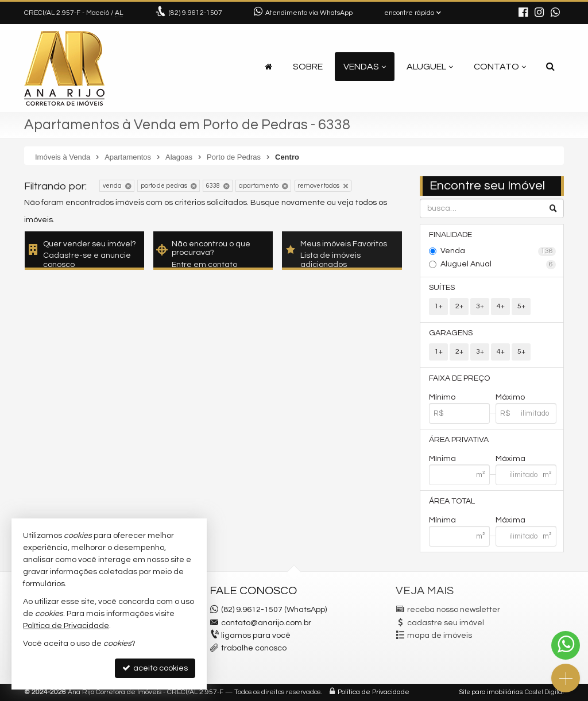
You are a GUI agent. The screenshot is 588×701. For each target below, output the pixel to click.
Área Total (452, 501)
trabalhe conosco (254, 648)
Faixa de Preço (459, 378)
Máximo (510, 397)
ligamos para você (256, 636)
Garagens (451, 333)
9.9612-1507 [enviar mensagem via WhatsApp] (196, 13)
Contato (500, 67)
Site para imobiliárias (491, 692)
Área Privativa (459, 440)
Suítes (442, 288)
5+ (521, 306)
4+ (501, 306)
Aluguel (430, 67)
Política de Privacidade (374, 692)
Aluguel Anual (498, 265)
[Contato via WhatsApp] (566, 645)
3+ (480, 306)
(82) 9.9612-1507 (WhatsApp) (274, 610)
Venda (498, 251)
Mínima (442, 459)
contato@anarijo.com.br (266, 623)
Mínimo (442, 397)
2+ (459, 306)
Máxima (510, 459)
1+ (439, 306)
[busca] (550, 67)
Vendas (365, 67)
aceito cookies (155, 668)
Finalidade (450, 235)
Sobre (308, 67)
